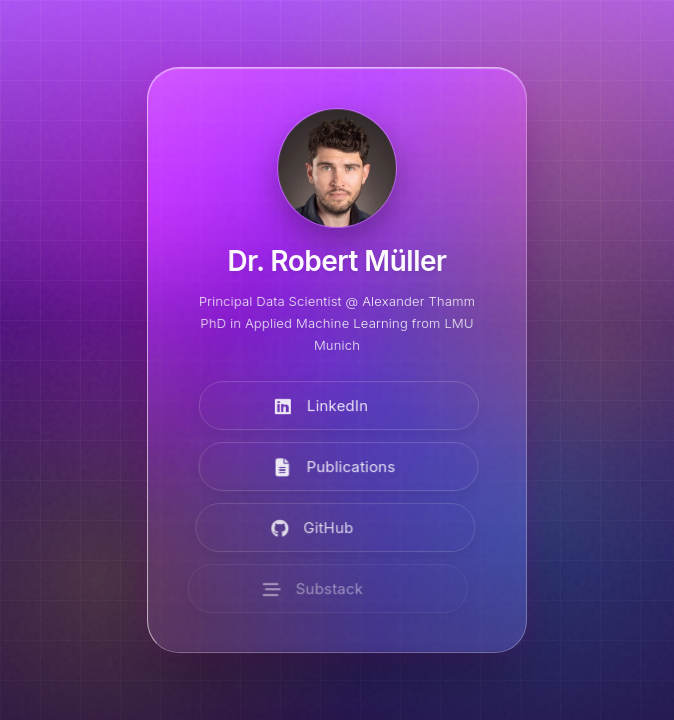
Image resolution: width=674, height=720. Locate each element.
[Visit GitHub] (326, 529)
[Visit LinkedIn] (338, 407)
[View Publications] (334, 468)
